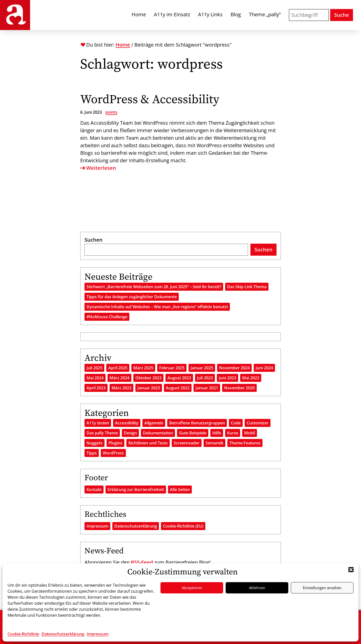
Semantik (214, 443)
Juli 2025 (94, 368)
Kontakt (94, 490)
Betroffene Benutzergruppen (197, 423)
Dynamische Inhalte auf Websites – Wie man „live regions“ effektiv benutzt (157, 307)
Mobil (250, 433)
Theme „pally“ (265, 14)
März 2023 (121, 388)
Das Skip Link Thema (247, 287)
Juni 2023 (228, 378)
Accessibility (127, 423)
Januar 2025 (202, 368)
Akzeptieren (192, 588)
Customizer (258, 423)
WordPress (113, 453)
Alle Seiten (180, 490)
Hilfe (217, 433)
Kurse (233, 433)
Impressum (98, 634)
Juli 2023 (205, 378)
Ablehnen (257, 588)
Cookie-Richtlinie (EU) (183, 526)
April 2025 (118, 368)
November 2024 (234, 368)
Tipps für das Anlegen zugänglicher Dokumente (132, 297)
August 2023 (179, 378)
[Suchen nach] (309, 15)
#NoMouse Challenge (107, 317)
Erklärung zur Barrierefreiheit (136, 490)
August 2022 (178, 388)
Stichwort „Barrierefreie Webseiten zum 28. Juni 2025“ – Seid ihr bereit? (154, 287)
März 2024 (119, 378)
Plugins (115, 443)
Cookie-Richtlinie (23, 634)
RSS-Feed (142, 562)
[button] (351, 570)
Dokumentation (158, 433)
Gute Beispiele (193, 433)
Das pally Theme (102, 433)
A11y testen (98, 423)
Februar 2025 (172, 368)
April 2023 (96, 388)
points (111, 112)
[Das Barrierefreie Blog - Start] (15, 15)
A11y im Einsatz (172, 14)
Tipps (92, 453)
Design (130, 433)
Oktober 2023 (148, 378)
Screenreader (187, 443)
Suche (342, 15)
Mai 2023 (251, 378)
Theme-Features (245, 443)
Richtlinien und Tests (148, 443)
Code (236, 423)
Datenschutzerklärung (63, 634)
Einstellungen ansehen (322, 588)
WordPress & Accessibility (150, 100)
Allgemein (154, 423)
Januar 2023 (149, 388)
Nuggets (95, 443)
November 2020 (239, 388)
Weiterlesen (98, 168)
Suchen (94, 240)
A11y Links (210, 14)
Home (139, 14)
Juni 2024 (264, 368)
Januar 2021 (207, 388)
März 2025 (143, 368)
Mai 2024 (95, 378)
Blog (236, 14)
